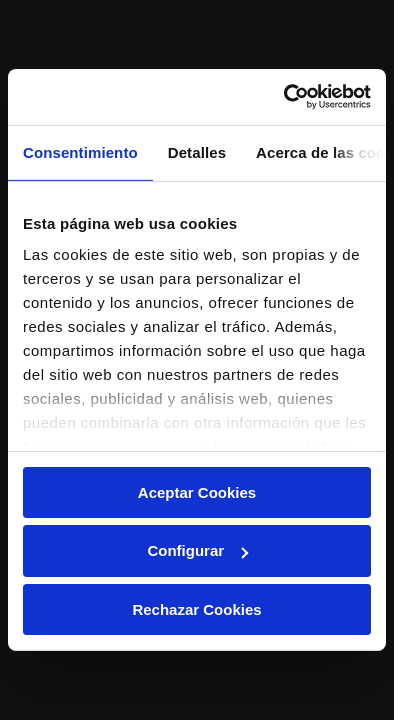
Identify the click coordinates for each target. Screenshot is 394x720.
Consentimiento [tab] (80, 151)
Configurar (197, 550)
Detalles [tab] (197, 151)
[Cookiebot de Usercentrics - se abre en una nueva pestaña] (284, 97)
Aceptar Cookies (197, 491)
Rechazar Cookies (196, 609)
